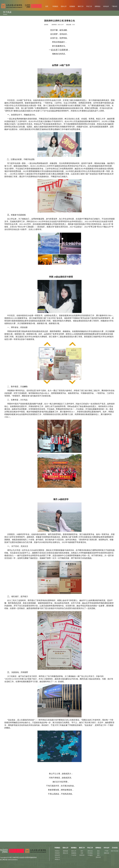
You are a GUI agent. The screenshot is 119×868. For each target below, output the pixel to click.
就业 (98, 851)
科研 (82, 853)
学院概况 (55, 6)
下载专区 (115, 6)
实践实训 (82, 855)
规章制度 (65, 851)
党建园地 (74, 853)
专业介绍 (57, 857)
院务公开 (64, 6)
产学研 (106, 851)
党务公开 (74, 851)
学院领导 (57, 853)
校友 (98, 855)
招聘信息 (98, 857)
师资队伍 (57, 859)
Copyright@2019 (5, 857)
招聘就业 (98, 6)
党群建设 (72, 6)
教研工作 (81, 6)
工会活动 (74, 855)
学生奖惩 (90, 853)
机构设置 (57, 855)
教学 (82, 851)
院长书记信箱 (115, 851)
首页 (47, 6)
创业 (98, 853)
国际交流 (106, 853)
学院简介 (57, 851)
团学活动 (90, 851)
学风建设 (90, 855)
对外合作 (106, 6)
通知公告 (65, 853)
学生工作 (89, 6)
